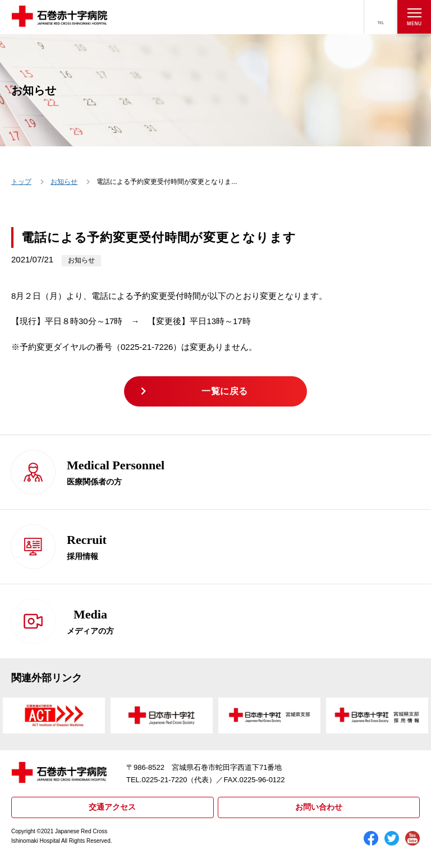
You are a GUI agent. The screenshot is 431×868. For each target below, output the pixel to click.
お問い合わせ (319, 807)
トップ (21, 182)
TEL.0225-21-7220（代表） (171, 780)
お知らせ (64, 182)
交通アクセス (112, 807)
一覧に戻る (225, 391)
